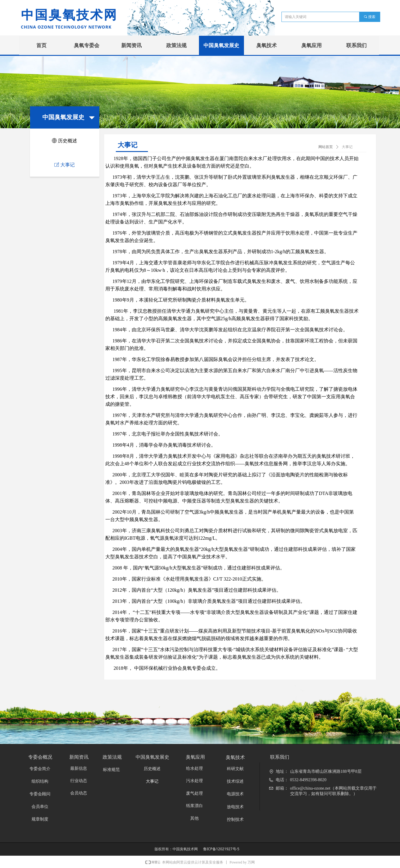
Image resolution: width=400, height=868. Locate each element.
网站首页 (326, 147)
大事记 (347, 147)
